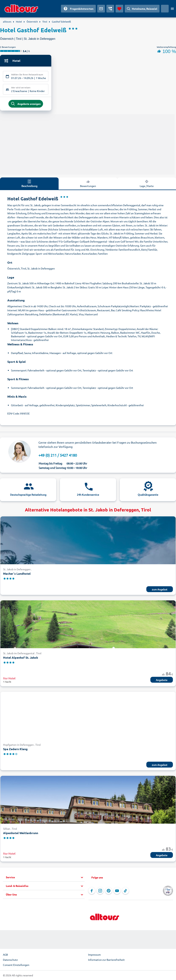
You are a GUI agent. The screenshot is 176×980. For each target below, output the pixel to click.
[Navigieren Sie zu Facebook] (92, 891)
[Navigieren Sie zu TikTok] (125, 891)
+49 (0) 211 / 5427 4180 (58, 456)
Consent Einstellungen (16, 965)
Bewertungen (88, 184)
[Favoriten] (119, 9)
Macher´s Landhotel (17, 574)
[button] (45, 878)
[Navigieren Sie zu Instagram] (100, 891)
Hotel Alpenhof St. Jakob (21, 658)
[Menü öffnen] (172, 9)
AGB (5, 955)
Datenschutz (10, 960)
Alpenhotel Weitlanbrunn (21, 833)
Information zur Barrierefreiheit (106, 960)
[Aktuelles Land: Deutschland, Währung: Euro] (165, 9)
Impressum (94, 955)
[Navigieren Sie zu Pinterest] (109, 891)
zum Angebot (160, 590)
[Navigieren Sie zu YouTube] (117, 891)
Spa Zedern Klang (15, 749)
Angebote (162, 680)
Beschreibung (29, 184)
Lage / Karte (147, 184)
